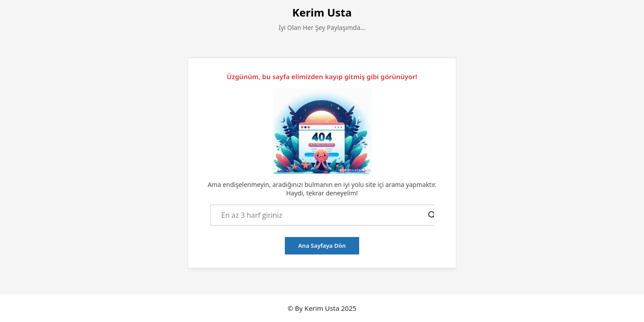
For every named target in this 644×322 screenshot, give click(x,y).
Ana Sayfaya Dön (322, 246)
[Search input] (322, 215)
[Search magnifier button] (432, 215)
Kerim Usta (322, 12)
